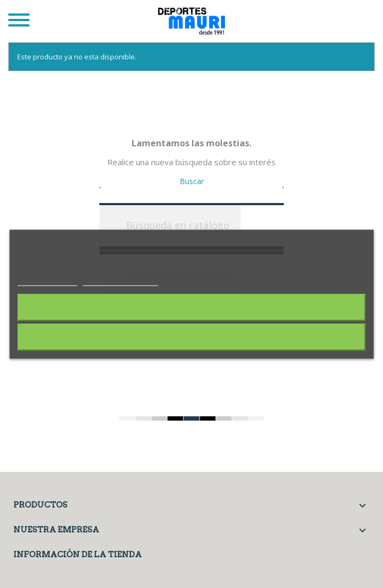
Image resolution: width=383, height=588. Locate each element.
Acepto (191, 337)
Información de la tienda (78, 555)
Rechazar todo (191, 307)
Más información (47, 279)
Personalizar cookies (120, 279)
